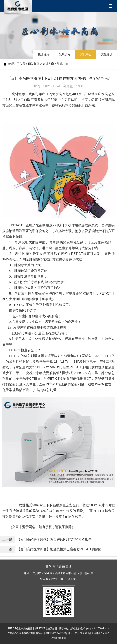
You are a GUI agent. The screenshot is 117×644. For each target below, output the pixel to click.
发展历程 (65, 54)
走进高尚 (48, 64)
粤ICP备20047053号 (56, 633)
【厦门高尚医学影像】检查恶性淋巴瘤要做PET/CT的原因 (51, 549)
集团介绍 (44, 54)
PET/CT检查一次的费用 (20, 629)
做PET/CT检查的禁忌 (46, 629)
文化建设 (107, 54)
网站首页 (34, 64)
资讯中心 (86, 54)
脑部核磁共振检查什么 (71, 629)
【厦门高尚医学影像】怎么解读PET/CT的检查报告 (46, 540)
